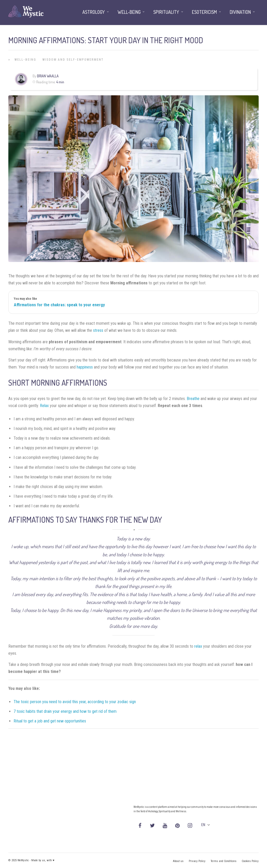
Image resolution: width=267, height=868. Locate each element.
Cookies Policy (250, 861)
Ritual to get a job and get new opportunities (50, 721)
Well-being (25, 60)
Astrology (94, 12)
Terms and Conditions (224, 861)
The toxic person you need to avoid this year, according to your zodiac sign (75, 702)
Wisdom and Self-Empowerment (73, 60)
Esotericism (204, 12)
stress (98, 330)
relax (198, 646)
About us (178, 861)
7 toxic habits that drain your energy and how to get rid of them (65, 711)
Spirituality (166, 12)
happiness (85, 367)
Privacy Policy (197, 861)
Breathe (193, 399)
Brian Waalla (48, 76)
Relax (44, 406)
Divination (240, 12)
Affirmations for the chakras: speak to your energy (59, 305)
